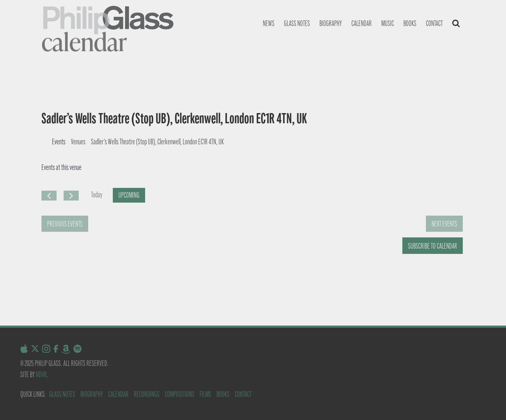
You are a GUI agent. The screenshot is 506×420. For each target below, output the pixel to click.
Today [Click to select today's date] (97, 195)
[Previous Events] (49, 196)
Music (388, 23)
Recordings (147, 394)
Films (205, 394)
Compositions (180, 394)
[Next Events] (71, 196)
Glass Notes (62, 394)
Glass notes (297, 23)
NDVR (41, 375)
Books (410, 23)
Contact (434, 23)
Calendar (362, 23)
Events (59, 142)
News (269, 23)
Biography (331, 23)
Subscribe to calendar (433, 246)
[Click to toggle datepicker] (129, 195)
